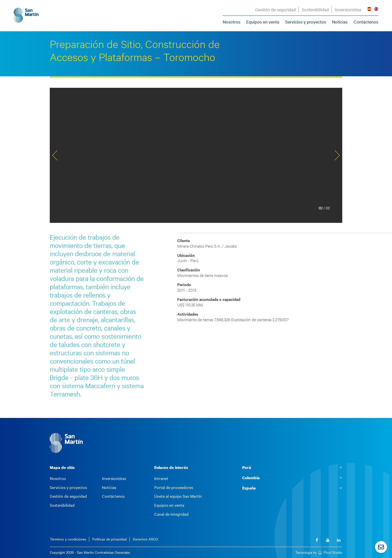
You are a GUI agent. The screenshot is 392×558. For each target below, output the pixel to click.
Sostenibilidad (315, 10)
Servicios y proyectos (306, 22)
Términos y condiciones (68, 539)
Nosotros (231, 22)
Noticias (340, 22)
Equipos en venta (263, 22)
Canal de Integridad (171, 514)
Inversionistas (348, 10)
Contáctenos (366, 22)
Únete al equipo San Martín (178, 496)
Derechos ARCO (145, 539)
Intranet (161, 478)
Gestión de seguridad (275, 10)
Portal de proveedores (174, 487)
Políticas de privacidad (109, 539)
